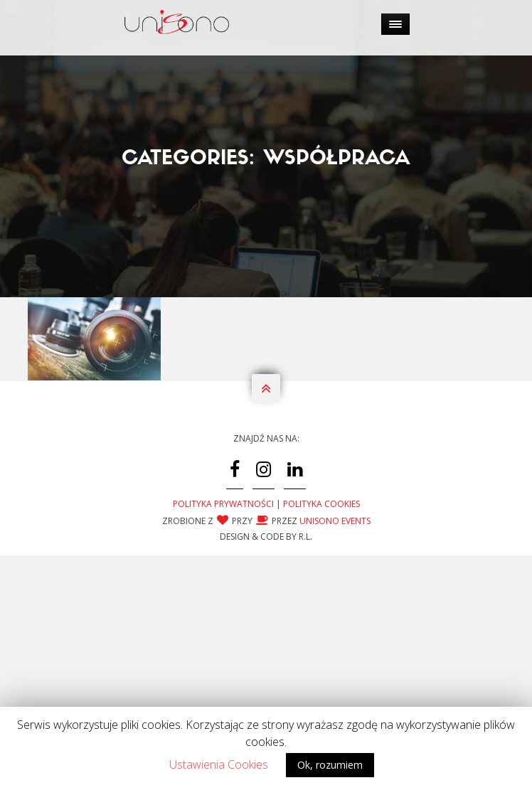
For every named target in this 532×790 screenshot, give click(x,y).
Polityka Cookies (321, 564)
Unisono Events (335, 581)
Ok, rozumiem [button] (330, 765)
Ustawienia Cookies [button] (219, 764)
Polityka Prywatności (223, 564)
